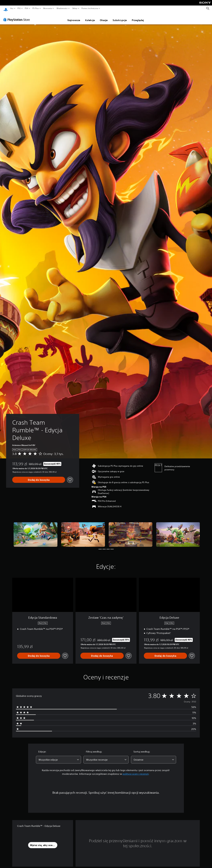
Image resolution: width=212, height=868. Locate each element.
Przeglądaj (138, 17)
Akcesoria (48, 8)
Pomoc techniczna (90, 8)
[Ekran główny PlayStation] (6, 8)
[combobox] (58, 757)
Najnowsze (74, 17)
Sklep (75, 8)
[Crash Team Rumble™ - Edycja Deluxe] (36, 532)
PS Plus (35, 8)
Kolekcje (90, 17)
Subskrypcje (120, 17)
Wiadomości (62, 8)
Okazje (104, 17)
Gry (12, 8)
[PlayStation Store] (18, 17)
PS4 (26, 8)
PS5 (19, 8)
